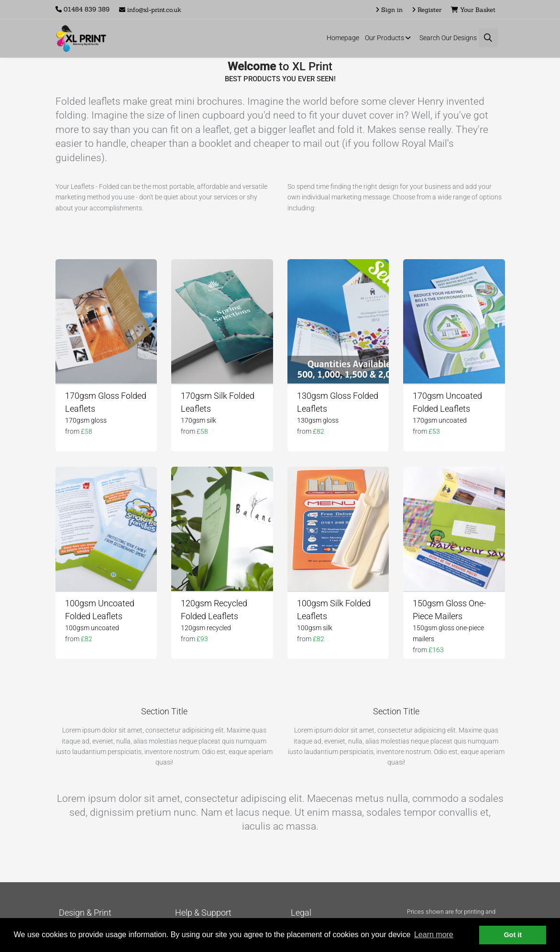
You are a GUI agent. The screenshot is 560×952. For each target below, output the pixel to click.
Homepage (343, 38)
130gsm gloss (318, 420)
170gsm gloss (86, 420)
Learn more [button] (434, 935)
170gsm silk (198, 420)
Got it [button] (513, 935)
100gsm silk (315, 628)
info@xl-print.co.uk (150, 10)
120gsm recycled (206, 628)
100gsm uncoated (92, 628)
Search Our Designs (448, 38)
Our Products (389, 38)
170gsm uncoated (440, 420)
